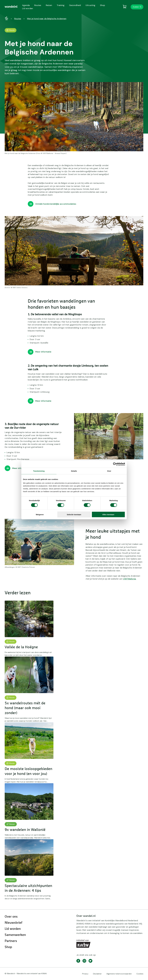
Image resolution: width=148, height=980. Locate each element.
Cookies (140, 974)
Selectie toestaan (74, 514)
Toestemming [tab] (39, 471)
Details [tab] (74, 471)
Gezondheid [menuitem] (75, 5)
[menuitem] (11, 7)
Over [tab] (109, 471)
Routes (18, 19)
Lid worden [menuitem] (28, 8)
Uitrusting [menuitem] (90, 5)
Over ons (11, 917)
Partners (11, 941)
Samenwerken (15, 935)
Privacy (85, 974)
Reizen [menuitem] (49, 5)
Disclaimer (97, 974)
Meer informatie (43, 352)
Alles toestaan (108, 514)
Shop (8, 947)
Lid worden (13, 929)
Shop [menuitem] (102, 5)
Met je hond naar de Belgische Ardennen (47, 19)
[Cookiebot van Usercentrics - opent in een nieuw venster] (115, 464)
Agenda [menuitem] (26, 5)
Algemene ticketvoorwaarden (119, 974)
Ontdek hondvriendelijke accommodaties (56, 204)
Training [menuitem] (61, 5)
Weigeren (40, 514)
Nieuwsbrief (13, 923)
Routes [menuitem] (38, 5)
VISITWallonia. (130, 579)
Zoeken (136, 7)
